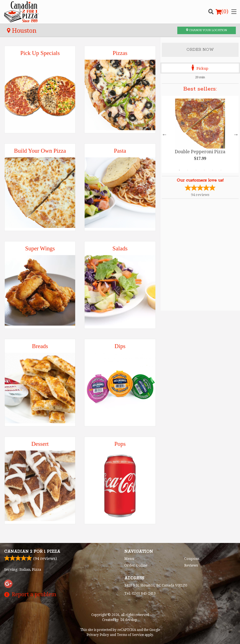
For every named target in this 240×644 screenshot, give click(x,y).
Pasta (120, 151)
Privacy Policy (98, 635)
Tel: (140, 593)
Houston (22, 31)
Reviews (191, 565)
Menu (129, 559)
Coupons (192, 559)
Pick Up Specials (40, 53)
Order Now (200, 50)
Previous (165, 134)
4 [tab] (204, 170)
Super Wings (40, 248)
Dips (120, 346)
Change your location (207, 30)
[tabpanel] (200, 134)
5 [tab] (213, 170)
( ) (222, 12)
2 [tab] (188, 170)
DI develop (129, 620)
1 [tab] (179, 170)
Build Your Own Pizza (40, 151)
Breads (40, 346)
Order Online (136, 565)
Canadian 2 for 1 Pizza (32, 552)
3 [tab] (196, 170)
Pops (120, 444)
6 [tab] (221, 170)
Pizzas (120, 53)
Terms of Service (130, 635)
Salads (120, 248)
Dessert (40, 444)
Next (236, 134)
